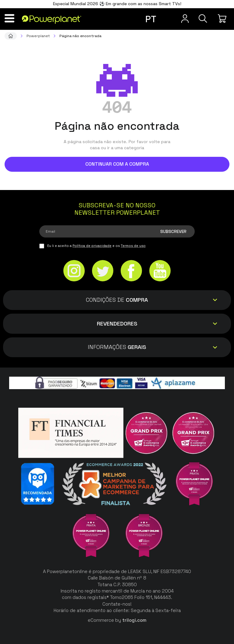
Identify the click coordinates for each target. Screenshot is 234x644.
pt (151, 19)
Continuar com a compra (117, 164)
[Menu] (11, 18)
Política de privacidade (92, 246)
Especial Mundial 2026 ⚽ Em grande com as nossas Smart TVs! (117, 4)
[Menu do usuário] (181, 19)
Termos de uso (133, 246)
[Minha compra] (223, 19)
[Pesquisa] (202, 19)
